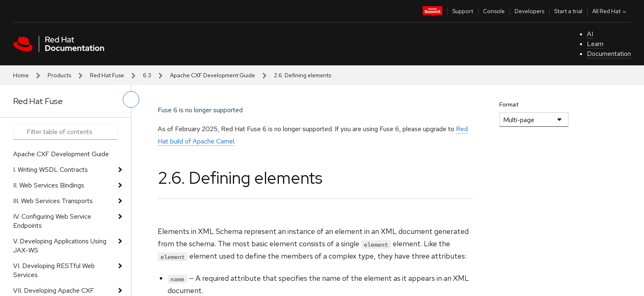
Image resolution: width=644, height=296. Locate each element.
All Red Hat (610, 11)
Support (463, 11)
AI (590, 34)
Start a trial (568, 11)
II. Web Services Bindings (49, 185)
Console (494, 11)
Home (21, 75)
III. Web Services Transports (53, 201)
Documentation (609, 54)
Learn (595, 44)
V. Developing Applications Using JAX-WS (60, 246)
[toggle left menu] (131, 99)
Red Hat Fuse (107, 75)
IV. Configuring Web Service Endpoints (52, 221)
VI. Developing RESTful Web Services (54, 270)
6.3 (147, 75)
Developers (529, 11)
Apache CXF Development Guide (213, 75)
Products (59, 75)
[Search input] (66, 132)
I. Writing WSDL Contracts (51, 170)
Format (509, 104)
